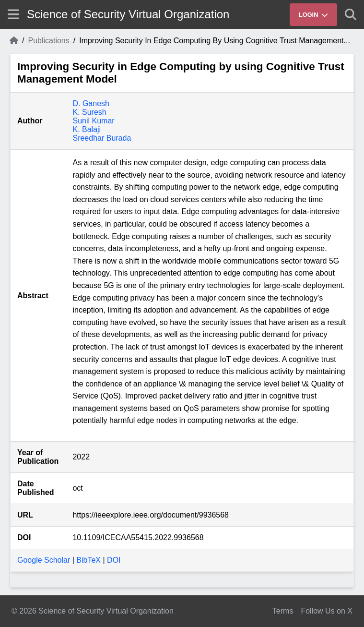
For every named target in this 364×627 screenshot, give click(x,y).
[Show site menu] (13, 14)
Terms (283, 611)
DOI (114, 560)
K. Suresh (89, 112)
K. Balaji (87, 129)
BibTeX (88, 560)
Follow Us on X (327, 611)
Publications (48, 41)
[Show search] (351, 14)
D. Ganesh (91, 103)
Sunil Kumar (93, 121)
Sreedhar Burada (102, 138)
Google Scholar (44, 560)
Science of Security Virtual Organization (128, 14)
